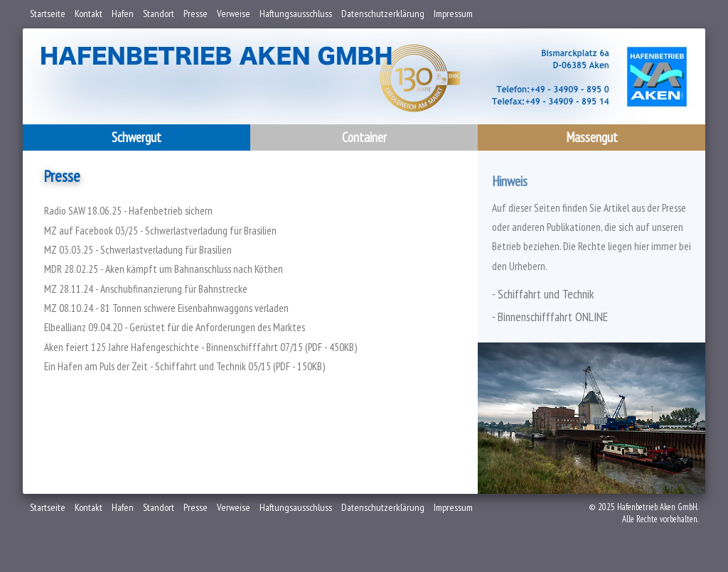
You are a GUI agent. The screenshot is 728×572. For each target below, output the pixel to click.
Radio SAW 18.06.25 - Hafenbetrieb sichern (128, 211)
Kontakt (89, 14)
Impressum (453, 14)
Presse (196, 14)
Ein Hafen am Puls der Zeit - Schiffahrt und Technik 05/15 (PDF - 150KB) (184, 366)
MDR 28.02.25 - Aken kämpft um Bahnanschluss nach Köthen (164, 269)
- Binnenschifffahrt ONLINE (550, 317)
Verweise (234, 14)
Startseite (48, 14)
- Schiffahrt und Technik (543, 294)
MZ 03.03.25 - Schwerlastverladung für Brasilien (138, 250)
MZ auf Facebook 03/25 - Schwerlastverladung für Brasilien (160, 231)
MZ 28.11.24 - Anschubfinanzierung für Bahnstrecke (146, 289)
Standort (159, 14)
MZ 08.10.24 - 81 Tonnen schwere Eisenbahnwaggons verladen (166, 308)
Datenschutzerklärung (383, 14)
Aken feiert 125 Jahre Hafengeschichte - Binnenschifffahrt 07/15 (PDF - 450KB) (200, 347)
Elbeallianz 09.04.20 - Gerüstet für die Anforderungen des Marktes (175, 327)
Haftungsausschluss (296, 14)
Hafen (123, 14)
